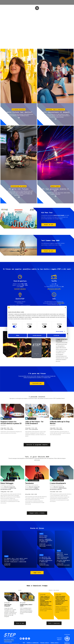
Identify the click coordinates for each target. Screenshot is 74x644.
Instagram (23, 639)
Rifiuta (18, 335)
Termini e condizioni (33, 643)
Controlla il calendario (20, 289)
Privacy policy (45, 643)
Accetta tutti (56, 335)
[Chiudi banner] (65, 307)
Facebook (21, 639)
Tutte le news (20, 623)
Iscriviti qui (37, 383)
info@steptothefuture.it (9, 641)
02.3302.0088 (61, 303)
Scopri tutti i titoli (37, 513)
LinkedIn (26, 639)
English (59, 640)
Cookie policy (55, 643)
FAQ (24, 643)
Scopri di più (49, 225)
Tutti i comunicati (54, 623)
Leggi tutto (37, 573)
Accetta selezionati (37, 335)
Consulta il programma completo (37, 445)
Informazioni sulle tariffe (54, 289)
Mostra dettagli (60, 331)
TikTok (29, 639)
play (37, 8)
